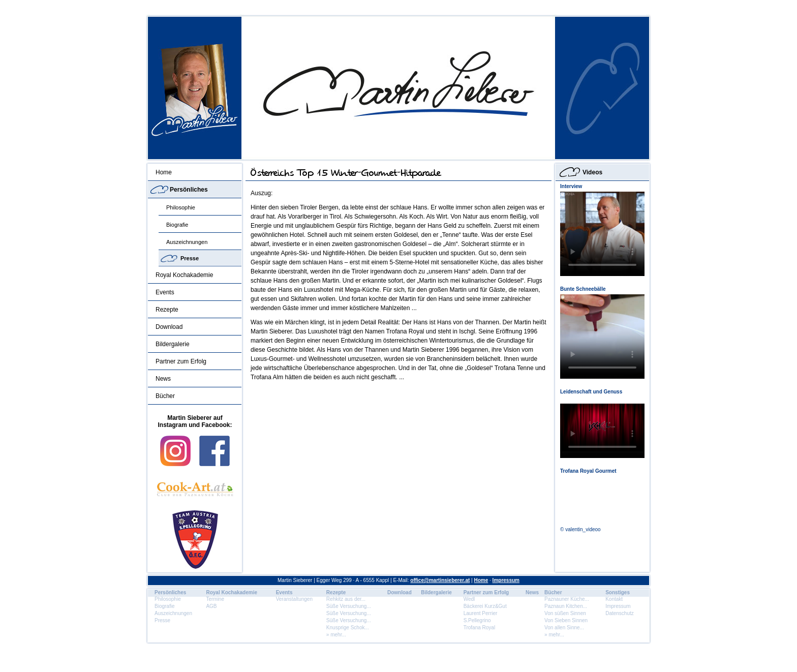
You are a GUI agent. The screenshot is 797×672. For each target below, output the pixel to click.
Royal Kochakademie (184, 275)
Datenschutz (620, 613)
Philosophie (181, 207)
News (163, 379)
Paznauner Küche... (567, 599)
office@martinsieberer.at (440, 580)
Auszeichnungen (187, 242)
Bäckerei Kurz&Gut (485, 606)
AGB (211, 606)
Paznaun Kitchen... (566, 606)
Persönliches (189, 190)
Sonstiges (618, 592)
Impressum (506, 580)
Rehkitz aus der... (346, 599)
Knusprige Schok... (348, 628)
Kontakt (614, 599)
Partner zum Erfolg (181, 361)
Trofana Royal (479, 628)
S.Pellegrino (477, 620)
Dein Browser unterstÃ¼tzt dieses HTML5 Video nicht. (602, 234)
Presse (190, 258)
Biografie (177, 225)
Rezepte (167, 310)
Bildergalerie (173, 344)
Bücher (165, 396)
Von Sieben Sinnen (566, 620)
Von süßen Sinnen (565, 613)
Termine (215, 599)
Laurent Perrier (481, 613)
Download (169, 327)
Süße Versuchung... (349, 606)
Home (164, 172)
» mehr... (336, 635)
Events (165, 292)
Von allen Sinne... (564, 628)
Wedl (469, 599)
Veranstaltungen (294, 599)
